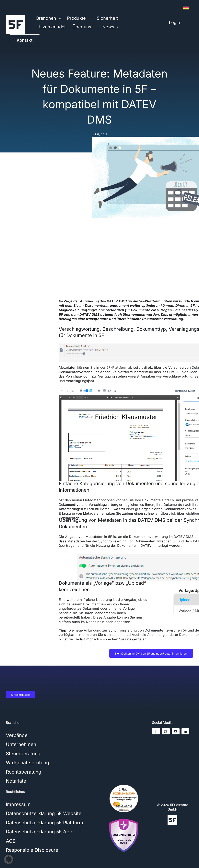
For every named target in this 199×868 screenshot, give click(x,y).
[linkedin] (185, 731)
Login (175, 22)
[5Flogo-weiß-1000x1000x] (16, 17)
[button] (9, 859)
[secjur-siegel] (124, 818)
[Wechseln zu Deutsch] (186, 8)
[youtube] (176, 731)
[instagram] (166, 731)
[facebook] (156, 731)
